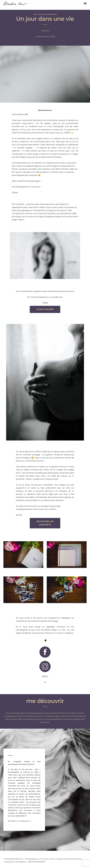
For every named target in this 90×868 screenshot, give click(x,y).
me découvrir (24, 821)
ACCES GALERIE (45, 309)
